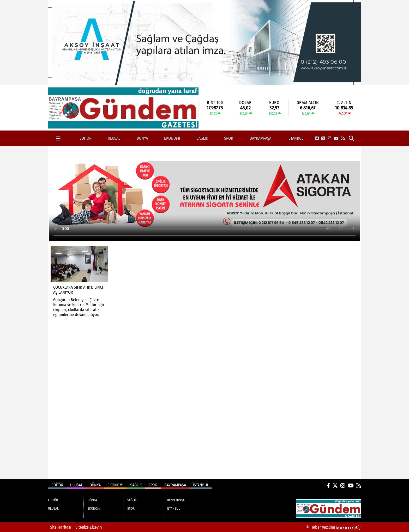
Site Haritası (61, 527)
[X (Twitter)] (323, 138)
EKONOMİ (172, 138)
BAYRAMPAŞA (260, 138)
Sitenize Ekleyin (89, 527)
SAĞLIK (202, 138)
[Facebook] (317, 138)
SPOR (229, 138)
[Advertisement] (24, 224)
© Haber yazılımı (334, 527)
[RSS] (343, 138)
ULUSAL (114, 138)
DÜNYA (142, 138)
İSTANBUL (295, 138)
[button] (351, 138)
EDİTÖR (86, 138)
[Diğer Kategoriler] (58, 138)
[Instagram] (329, 138)
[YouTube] (336, 138)
